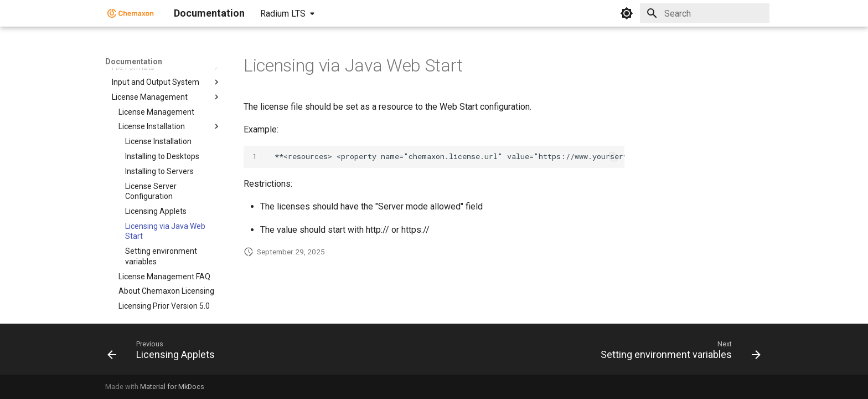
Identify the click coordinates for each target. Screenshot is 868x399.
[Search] (705, 13)
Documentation (134, 62)
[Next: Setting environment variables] (678, 352)
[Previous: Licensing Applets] (164, 352)
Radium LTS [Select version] (283, 14)
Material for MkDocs (172, 387)
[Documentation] (131, 13)
